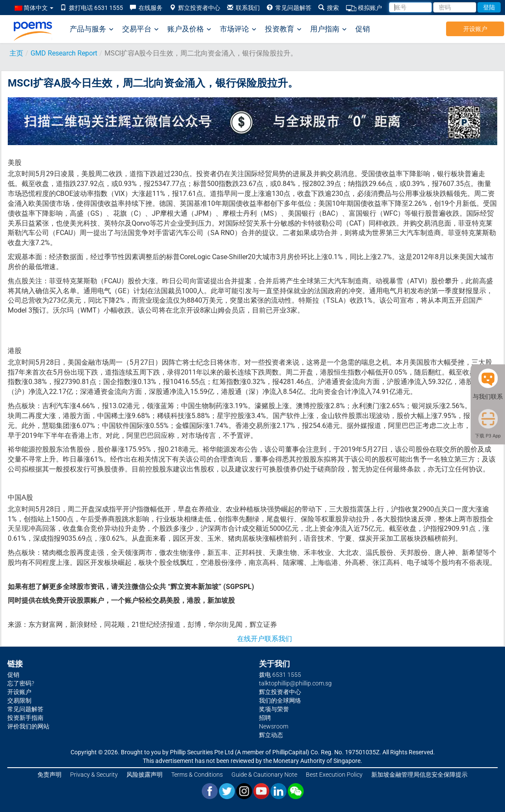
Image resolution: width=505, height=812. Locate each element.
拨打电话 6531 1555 (92, 8)
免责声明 (49, 775)
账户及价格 (189, 29)
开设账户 (475, 29)
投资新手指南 (25, 718)
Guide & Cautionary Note (264, 775)
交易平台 (140, 29)
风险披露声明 (145, 775)
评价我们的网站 (28, 726)
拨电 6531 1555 (280, 675)
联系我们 (243, 8)
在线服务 (146, 8)
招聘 (265, 718)
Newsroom (274, 726)
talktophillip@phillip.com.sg (295, 683)
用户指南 (328, 29)
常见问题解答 (289, 8)
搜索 (329, 8)
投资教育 (283, 29)
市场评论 (238, 29)
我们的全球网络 (280, 700)
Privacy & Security (94, 775)
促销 (363, 29)
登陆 (489, 7)
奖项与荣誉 (274, 709)
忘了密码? (21, 683)
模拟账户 (364, 8)
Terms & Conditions (197, 775)
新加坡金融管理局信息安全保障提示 (419, 775)
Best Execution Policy (334, 775)
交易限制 (19, 700)
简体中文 (34, 8)
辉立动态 (271, 735)
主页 (16, 53)
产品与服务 (92, 29)
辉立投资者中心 (195, 8)
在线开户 (251, 639)
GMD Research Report (64, 53)
